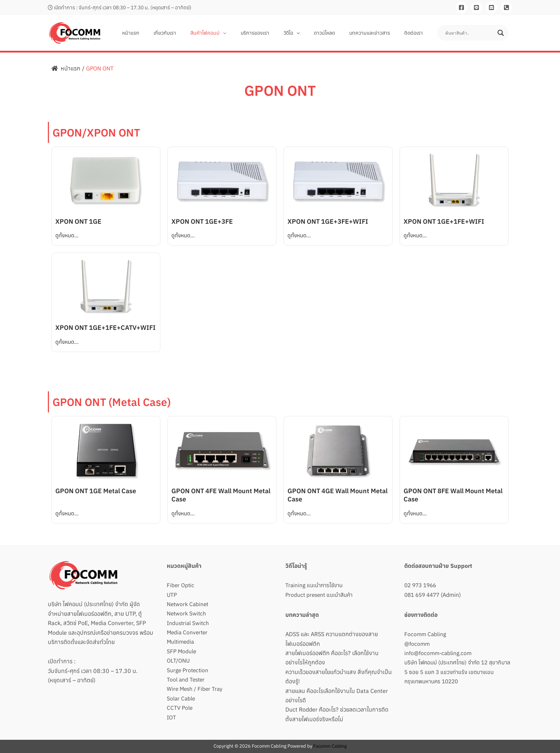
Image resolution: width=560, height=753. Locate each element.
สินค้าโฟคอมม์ (232, 33)
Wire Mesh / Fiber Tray (196, 689)
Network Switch (187, 613)
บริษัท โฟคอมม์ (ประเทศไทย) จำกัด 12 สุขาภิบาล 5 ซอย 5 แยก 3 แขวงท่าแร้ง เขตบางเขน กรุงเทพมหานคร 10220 (454, 672)
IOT (171, 717)
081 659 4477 (424, 595)
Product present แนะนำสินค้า (321, 595)
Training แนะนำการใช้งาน (316, 585)
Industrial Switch (189, 623)
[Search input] (470, 33)
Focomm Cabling (426, 634)
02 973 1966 (422, 585)
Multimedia (181, 641)
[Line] (476, 8)
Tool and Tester (187, 679)
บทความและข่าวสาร (376, 33)
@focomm (417, 644)
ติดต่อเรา (416, 33)
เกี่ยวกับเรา (193, 33)
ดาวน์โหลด (335, 33)
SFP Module (182, 651)
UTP (172, 595)
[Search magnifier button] (501, 33)
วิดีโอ (307, 33)
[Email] (491, 8)
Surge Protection (188, 670)
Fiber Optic (181, 585)
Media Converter (188, 632)
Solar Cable (181, 698)
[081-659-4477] (506, 8)
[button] (246, 33)
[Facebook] (461, 8)
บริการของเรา (274, 33)
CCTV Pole (180, 708)
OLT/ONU (178, 660)
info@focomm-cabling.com (439, 653)
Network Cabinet (188, 604)
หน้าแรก (163, 33)
